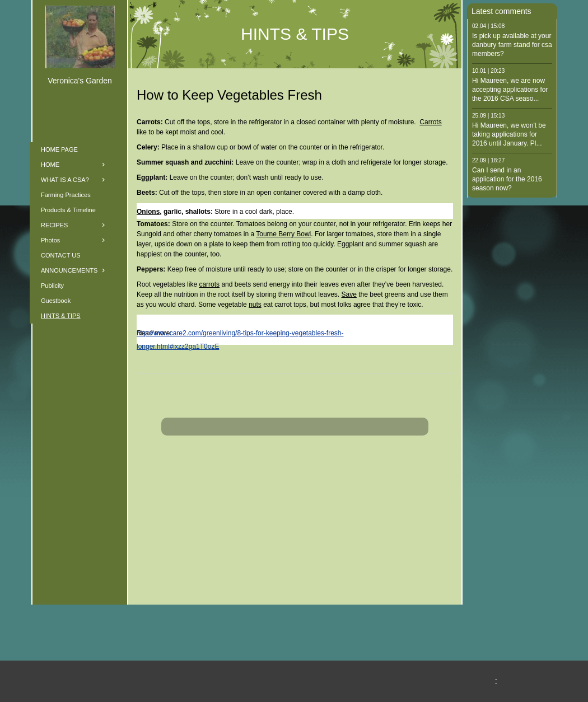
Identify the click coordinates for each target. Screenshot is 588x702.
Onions (148, 212)
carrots (209, 284)
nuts (255, 305)
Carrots (430, 122)
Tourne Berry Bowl (283, 234)
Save (349, 294)
